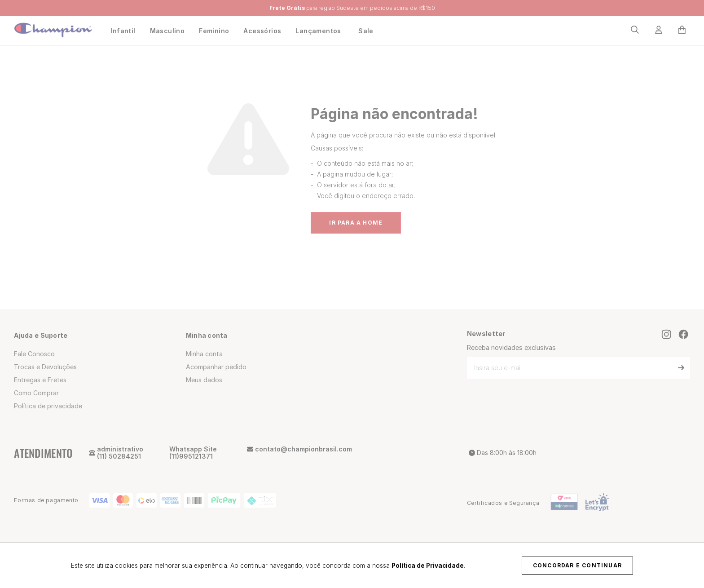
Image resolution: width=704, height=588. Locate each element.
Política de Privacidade (428, 566)
